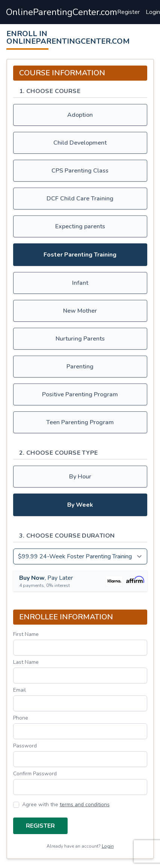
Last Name (26, 662)
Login (153, 12)
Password (25, 746)
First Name (26, 634)
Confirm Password (35, 774)
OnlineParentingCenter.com (62, 12)
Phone (21, 718)
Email (20, 690)
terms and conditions (85, 805)
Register (128, 12)
